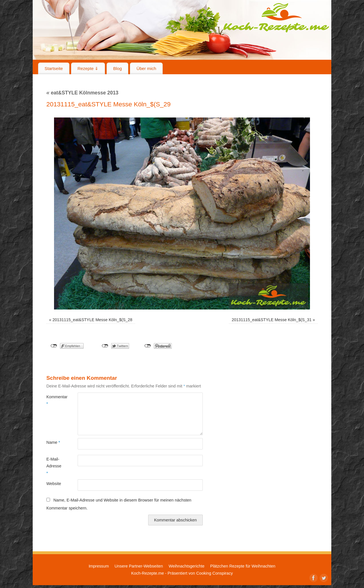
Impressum (99, 566)
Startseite (54, 68)
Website (54, 484)
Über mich (146, 68)
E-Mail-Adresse (54, 466)
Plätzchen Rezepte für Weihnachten (243, 566)
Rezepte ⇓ (88, 68)
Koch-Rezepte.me (276, 18)
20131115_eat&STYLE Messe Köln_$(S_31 (272, 320)
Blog (117, 68)
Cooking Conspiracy (215, 573)
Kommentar (54, 400)
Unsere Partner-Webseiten (139, 566)
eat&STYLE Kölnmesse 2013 (82, 93)
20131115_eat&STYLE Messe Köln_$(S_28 (93, 320)
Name (53, 442)
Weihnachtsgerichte (187, 566)
